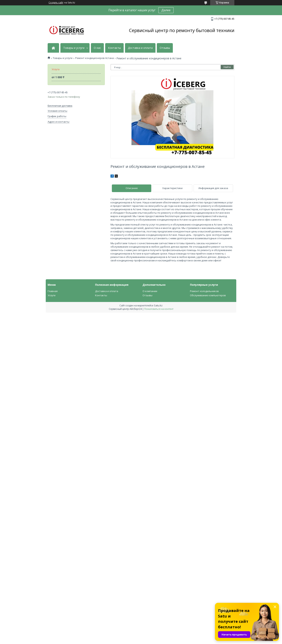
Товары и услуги (74, 48)
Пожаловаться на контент (159, 309)
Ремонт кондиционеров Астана (95, 58)
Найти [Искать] (227, 67)
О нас (97, 48)
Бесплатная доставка (60, 106)
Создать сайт (56, 3)
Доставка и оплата (140, 48)
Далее (166, 10)
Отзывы (165, 48)
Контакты (114, 48)
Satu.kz (158, 305)
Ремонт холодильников (204, 291)
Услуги (52, 295)
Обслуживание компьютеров (208, 295)
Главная (53, 291)
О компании (150, 291)
